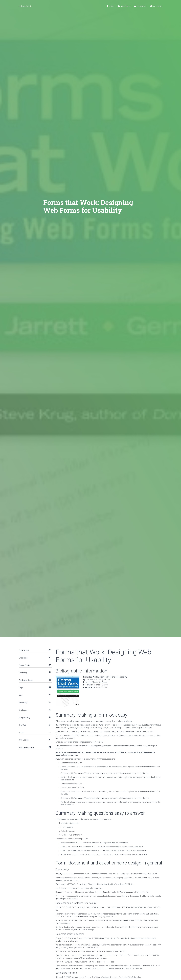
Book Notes (24, 650)
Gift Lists (156, 6)
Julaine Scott (25, 6)
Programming (24, 718)
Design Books (25, 665)
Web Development (26, 747)
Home (110, 6)
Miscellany (23, 703)
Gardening (23, 673)
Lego (21, 688)
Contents (140, 6)
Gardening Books (26, 680)
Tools (21, 732)
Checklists (23, 658)
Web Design (24, 740)
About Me (124, 6)
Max (21, 695)
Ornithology (24, 710)
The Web (22, 725)
